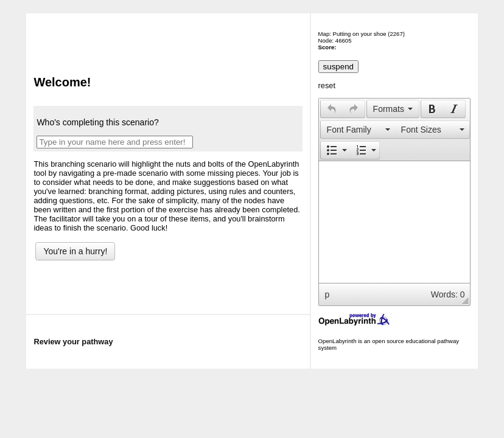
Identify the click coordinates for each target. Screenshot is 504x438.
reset (327, 85)
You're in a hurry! (75, 251)
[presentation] (332, 109)
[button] (331, 109)
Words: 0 (448, 294)
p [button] (327, 294)
